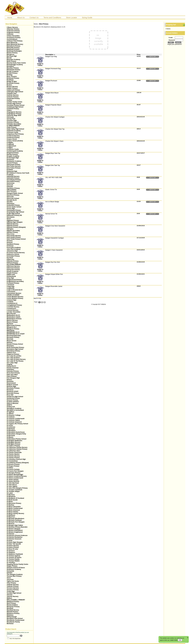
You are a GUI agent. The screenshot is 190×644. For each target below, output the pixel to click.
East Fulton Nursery (14, 166)
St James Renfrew (13, 481)
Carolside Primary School (16, 105)
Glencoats (10, 197)
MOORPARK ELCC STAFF (16, 334)
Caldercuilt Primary (13, 90)
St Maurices (11, 517)
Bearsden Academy (13, 60)
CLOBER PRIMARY (13, 126)
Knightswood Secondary (15, 281)
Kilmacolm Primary (13, 270)
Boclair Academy (13, 71)
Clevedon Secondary (14, 124)
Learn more (174, 640)
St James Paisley (13, 480)
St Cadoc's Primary (13, 446)
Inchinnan (10, 246)
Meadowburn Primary (14, 319)
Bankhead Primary (13, 49)
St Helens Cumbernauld (15, 478)
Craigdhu (10, 143)
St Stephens (11, 552)
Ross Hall (10, 395)
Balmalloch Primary (13, 46)
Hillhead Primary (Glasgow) (16, 227)
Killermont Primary (13, 268)
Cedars (9, 110)
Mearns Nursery (12, 320)
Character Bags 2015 (14, 115)
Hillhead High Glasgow (15, 222)
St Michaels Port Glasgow (16, 522)
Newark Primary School (15, 344)
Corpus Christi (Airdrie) (15, 141)
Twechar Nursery (13, 596)
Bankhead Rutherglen (14, 51)
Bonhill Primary (12, 73)
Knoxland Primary (13, 283)
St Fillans (10, 468)
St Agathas (10, 412)
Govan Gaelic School (14, 207)
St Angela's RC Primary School (17, 424)
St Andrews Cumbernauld (16, 419)
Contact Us (34, 17)
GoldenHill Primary (13, 205)
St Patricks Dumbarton (14, 537)
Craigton (10, 148)
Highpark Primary (13, 220)
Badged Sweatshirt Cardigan (55, 238)
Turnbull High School (14, 593)
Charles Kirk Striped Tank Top (55, 129)
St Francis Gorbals (13, 469)
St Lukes (10, 493)
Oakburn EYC (11, 353)
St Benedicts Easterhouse (16, 432)
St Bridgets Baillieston (14, 441)
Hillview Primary (12, 232)
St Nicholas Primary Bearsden (17, 527)
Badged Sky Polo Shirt (53, 262)
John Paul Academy (14, 249)
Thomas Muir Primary (14, 576)
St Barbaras (11, 429)
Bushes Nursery (12, 87)
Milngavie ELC (12, 327)
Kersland (10, 258)
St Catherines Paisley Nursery (17, 447)
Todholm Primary (13, 586)
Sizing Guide (87, 17)
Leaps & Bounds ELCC (15, 290)
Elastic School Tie (51, 190)
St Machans (11, 495)
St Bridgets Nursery (14, 442)
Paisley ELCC (11, 366)
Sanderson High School (15, 397)
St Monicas (10, 524)
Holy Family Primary (14, 237)
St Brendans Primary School (16, 439)
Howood (10, 242)
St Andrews (11, 417)
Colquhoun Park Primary (15, 134)
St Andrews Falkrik (13, 420)
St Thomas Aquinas (13, 556)
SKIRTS (9, 405)
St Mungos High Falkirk (15, 525)
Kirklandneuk (11, 276)
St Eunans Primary (13, 464)
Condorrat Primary (13, 137)
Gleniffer (10, 202)
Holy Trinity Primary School (16, 239)
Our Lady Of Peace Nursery (16, 359)
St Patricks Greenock (14, 539)
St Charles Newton (13, 454)
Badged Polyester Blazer (53, 105)
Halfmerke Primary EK (14, 215)
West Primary (11, 603)
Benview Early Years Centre (16, 63)
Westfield (10, 608)
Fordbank (10, 175)
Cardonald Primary (13, 98)
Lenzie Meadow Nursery (15, 297)
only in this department (14, 639)
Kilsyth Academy (12, 271)
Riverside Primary (13, 393)
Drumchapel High (13, 158)
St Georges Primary (13, 473)
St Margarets (11, 497)
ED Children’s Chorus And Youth (18, 173)
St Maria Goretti (12, 500)
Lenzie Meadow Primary (15, 298)
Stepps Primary (12, 566)
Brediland (10, 80)
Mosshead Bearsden (14, 336)
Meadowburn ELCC (13, 315)
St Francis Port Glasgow (15, 471)
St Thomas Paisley (13, 559)
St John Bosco (12, 485)
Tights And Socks (13, 581)
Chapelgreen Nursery (14, 112)
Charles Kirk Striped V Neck (54, 141)
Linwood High (11, 300)
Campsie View (12, 93)
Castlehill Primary (13, 109)
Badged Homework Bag (53, 69)
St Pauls (10, 541)
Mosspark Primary (13, 337)
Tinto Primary (11, 583)
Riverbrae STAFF (12, 392)
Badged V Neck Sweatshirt (54, 250)
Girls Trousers (12, 192)
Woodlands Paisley (13, 622)
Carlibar (9, 100)
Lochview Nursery (13, 307)
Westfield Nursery (13, 610)
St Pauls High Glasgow (15, 542)
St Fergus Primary (13, 466)
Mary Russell (11, 314)
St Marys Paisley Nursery (15, 513)
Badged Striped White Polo (54, 274)
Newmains (10, 346)
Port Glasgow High (13, 378)
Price (139, 55)
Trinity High (11, 591)
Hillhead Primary (12, 226)
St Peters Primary (13, 547)
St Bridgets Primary (13, 444)
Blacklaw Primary (13, 68)
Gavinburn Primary (13, 188)
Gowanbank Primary (14, 210)
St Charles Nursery (13, 456)
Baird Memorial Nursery (15, 44)
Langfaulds (11, 288)
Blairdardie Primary (13, 70)
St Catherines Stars (13, 451)
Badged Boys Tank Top (53, 153)
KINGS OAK (11, 275)
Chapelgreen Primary (14, 114)
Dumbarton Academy (14, 161)
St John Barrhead (13, 483)
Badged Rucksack (51, 81)
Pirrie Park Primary (13, 373)
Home (10, 17)
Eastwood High (12, 171)
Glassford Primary (13, 195)
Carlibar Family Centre (14, 102)
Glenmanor (10, 203)
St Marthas (10, 505)
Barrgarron (10, 54)
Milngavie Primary (13, 329)
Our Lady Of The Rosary (15, 361)
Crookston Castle (13, 149)
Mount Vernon (12, 341)
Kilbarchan (10, 259)
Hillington (10, 229)
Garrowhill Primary (13, 181)
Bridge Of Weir (12, 82)
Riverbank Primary (13, 388)
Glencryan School (13, 198)
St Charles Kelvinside (14, 452)
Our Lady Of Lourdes (14, 356)
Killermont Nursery (13, 266)
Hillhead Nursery (12, 224)
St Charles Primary (13, 458)
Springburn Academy (14, 408)
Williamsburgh (12, 617)
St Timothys (11, 563)
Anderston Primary (13, 31)
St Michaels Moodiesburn (15, 519)
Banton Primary (12, 53)
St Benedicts (11, 430)
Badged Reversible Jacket (54, 286)
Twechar (10, 595)
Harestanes (11, 217)
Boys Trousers (12, 76)
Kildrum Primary (12, 263)
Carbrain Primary (13, 97)
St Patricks (10, 534)
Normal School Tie (51, 214)
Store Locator (71, 17)
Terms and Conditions (52, 17)
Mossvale (10, 339)
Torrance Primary (13, 590)
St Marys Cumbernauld (15, 508)
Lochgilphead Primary (14, 305)
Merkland (10, 324)
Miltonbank (10, 331)
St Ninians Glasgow (13, 529)
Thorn (9, 578)
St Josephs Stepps (13, 491)
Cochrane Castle (12, 132)
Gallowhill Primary (13, 178)
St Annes (10, 425)
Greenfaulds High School (15, 212)
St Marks (10, 502)
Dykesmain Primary (13, 165)
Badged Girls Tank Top (53, 165)
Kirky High (10, 278)
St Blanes (10, 437)
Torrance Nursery (13, 588)
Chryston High (12, 121)
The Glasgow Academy (15, 574)
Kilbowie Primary (13, 261)
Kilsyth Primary (12, 273)
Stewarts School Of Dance (16, 568)
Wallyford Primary (13, 602)
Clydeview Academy (14, 131)
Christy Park (11, 119)
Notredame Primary (13, 351)
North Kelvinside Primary (15, 347)
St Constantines (12, 461)
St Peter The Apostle (14, 544)
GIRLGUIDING (12, 190)
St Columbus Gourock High (16, 459)
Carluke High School (14, 104)
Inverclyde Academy (14, 248)
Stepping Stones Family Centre (17, 564)
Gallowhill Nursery (13, 176)
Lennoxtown (11, 292)
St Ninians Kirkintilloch (15, 530)
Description (50, 55)
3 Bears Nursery (12, 27)
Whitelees (10, 615)
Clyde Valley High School (15, 129)
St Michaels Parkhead (14, 520)
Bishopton (10, 66)
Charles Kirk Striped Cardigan (55, 117)
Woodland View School (15, 618)
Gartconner (11, 183)
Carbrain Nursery (13, 95)
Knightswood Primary (14, 280)
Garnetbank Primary (14, 180)
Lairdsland (10, 285)
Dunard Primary (12, 163)
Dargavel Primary (13, 153)
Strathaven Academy (14, 569)
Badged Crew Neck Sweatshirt (55, 226)
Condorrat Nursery (13, 136)
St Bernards (11, 436)
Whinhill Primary (12, 612)
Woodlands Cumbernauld (15, 620)
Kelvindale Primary (13, 256)
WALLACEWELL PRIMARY (16, 600)
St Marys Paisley (12, 512)
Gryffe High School (13, 214)
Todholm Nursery (13, 585)
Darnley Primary (12, 154)
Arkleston (10, 34)
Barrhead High (12, 56)
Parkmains (10, 369)
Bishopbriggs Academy (15, 65)
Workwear (10, 624)
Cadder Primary (12, 88)
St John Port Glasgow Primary (17, 488)
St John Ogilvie (12, 486)
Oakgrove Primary (13, 354)
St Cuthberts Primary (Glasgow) (18, 463)
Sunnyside (10, 571)
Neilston (10, 342)
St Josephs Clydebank (14, 490)
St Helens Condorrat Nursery (17, 476)
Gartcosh (10, 185)
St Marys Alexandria (14, 507)
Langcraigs (11, 286)
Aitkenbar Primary (13, 29)
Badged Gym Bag (51, 56)
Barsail (9, 58)
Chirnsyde (10, 117)
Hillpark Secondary (13, 231)
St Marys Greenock (13, 510)
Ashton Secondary (13, 36)
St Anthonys (11, 427)
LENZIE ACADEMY (13, 295)
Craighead (10, 144)
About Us (21, 17)
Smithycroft (11, 407)
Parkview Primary (13, 371)
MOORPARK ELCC (13, 332)
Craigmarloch (11, 146)
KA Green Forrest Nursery (16, 253)
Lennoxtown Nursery (14, 293)
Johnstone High (12, 251)
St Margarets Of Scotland (15, 498)
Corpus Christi (12, 139)
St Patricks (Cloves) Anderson (17, 535)
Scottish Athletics (13, 402)
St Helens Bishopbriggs (15, 475)
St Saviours (11, 551)
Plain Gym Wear (12, 375)
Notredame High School (15, 349)
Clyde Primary (12, 127)
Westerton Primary (13, 607)
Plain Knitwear (12, 376)
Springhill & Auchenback (15, 410)
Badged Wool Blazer (52, 93)
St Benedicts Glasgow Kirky (16, 434)
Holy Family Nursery (14, 236)
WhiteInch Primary (13, 613)
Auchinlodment (12, 39)
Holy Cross (10, 234)
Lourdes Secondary (13, 312)
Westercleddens (12, 605)
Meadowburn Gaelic (14, 317)
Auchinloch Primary (14, 38)
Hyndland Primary (13, 244)
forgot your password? (175, 44)
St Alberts (10, 414)
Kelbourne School (13, 254)
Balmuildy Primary (13, 48)
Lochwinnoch (11, 309)
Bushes (9, 85)
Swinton (10, 573)
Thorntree (10, 580)
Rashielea (10, 381)
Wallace (9, 598)
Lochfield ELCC (12, 303)
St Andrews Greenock (14, 422)
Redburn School (12, 385)
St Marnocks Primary (14, 503)
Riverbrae (10, 390)
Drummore (10, 159)
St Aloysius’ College (14, 415)
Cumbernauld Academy (15, 151)
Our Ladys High (12, 363)
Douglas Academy (13, 156)
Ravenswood (11, 383)
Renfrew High (11, 386)
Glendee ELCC (12, 200)
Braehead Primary (13, 78)
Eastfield (10, 170)
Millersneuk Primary (14, 325)
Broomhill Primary (13, 83)
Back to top (37, 298)
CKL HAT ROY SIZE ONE (54, 177)
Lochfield (10, 302)
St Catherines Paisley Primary (17, 449)
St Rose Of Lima (12, 549)
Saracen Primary (12, 400)
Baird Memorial (12, 43)
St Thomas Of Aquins (14, 557)
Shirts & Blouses (12, 403)
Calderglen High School (15, 92)
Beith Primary (11, 61)
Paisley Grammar (13, 368)
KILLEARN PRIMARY (14, 264)
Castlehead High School (15, 107)
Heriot (9, 219)
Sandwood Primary (13, 398)
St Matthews (11, 515)
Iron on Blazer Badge (52, 202)
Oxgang (9, 364)
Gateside (10, 187)
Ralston (9, 380)
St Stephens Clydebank (15, 554)
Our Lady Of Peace (13, 358)
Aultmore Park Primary (15, 41)
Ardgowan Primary (13, 32)
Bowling (10, 75)
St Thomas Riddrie (13, 561)
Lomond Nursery (12, 310)
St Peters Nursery (13, 546)
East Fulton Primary (14, 168)
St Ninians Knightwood (15, 532)
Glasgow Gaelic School (15, 193)
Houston (10, 241)
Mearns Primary (12, 322)
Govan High (11, 209)
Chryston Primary (13, 122)
